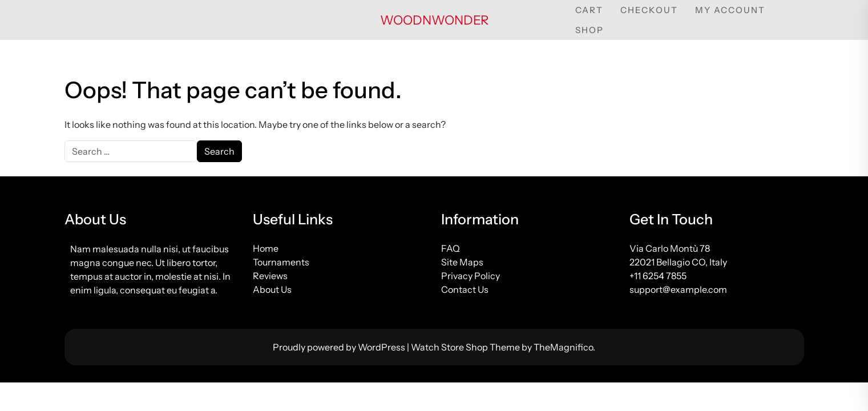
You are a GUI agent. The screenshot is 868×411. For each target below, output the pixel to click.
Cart (589, 10)
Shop (590, 30)
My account (730, 10)
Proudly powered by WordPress (340, 347)
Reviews (270, 276)
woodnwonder (434, 20)
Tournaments (281, 262)
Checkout (649, 10)
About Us (272, 289)
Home (266, 248)
